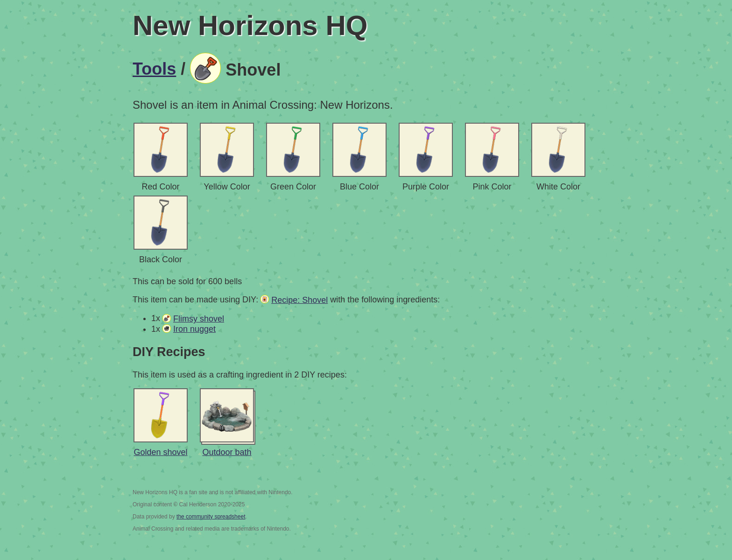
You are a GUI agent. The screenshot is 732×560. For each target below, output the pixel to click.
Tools (154, 69)
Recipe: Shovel (299, 300)
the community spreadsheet (211, 517)
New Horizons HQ (250, 25)
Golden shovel (160, 452)
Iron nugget (194, 329)
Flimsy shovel (199, 319)
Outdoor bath (227, 452)
